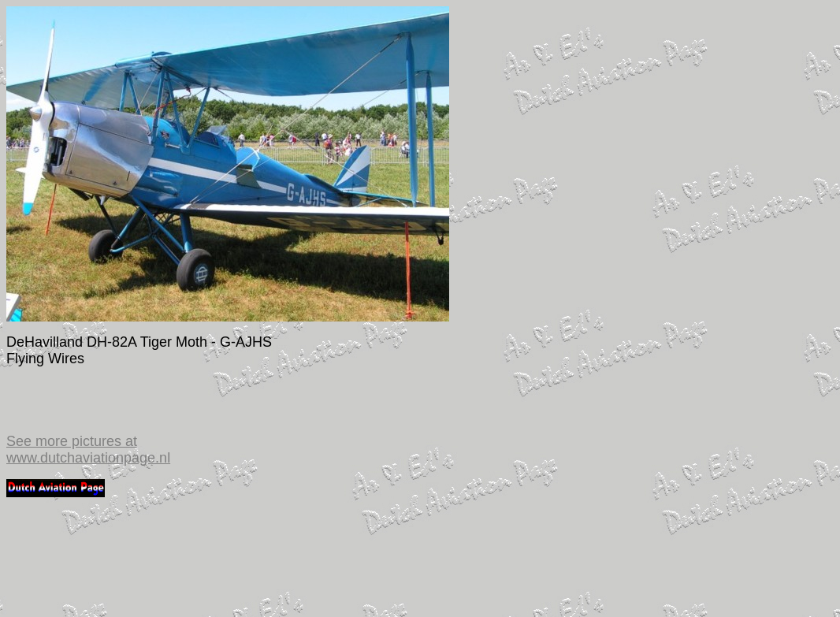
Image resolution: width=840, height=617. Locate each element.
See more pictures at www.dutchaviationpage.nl (88, 450)
